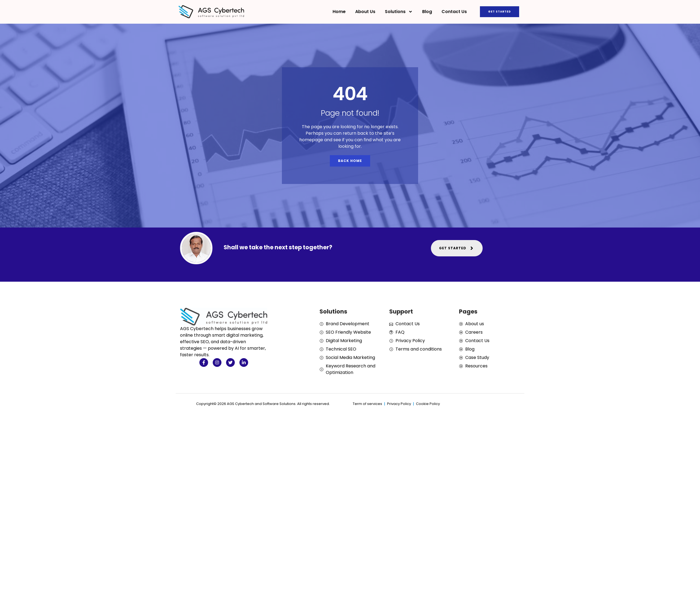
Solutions (399, 12)
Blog (427, 12)
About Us (365, 12)
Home (339, 12)
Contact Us (454, 12)
